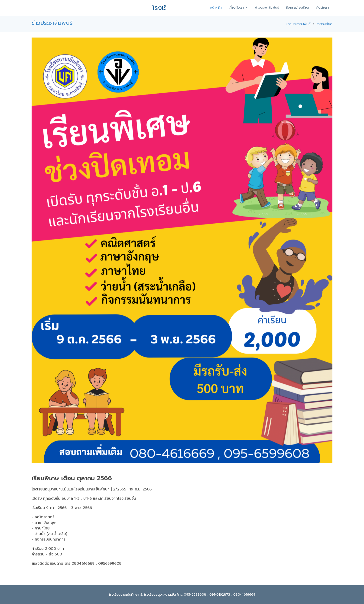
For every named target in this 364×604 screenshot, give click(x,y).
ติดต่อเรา (322, 8)
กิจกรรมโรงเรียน (297, 8)
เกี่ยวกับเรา (236, 8)
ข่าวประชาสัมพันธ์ (267, 8)
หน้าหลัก (216, 8)
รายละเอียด (325, 24)
